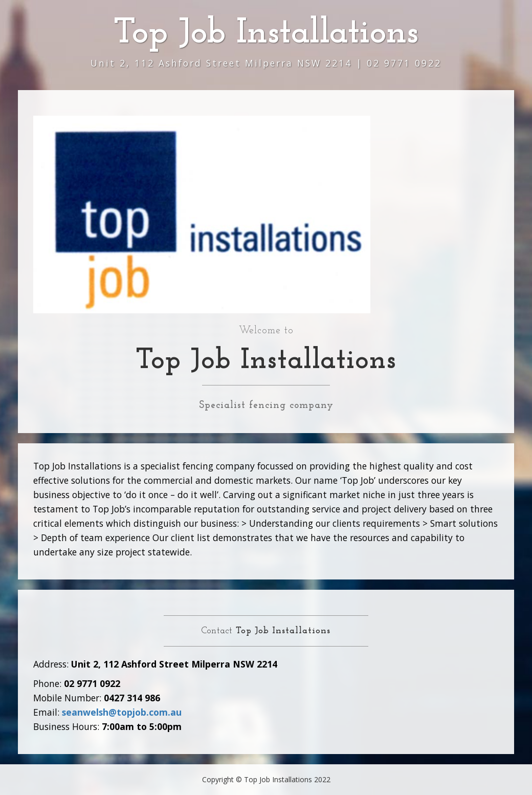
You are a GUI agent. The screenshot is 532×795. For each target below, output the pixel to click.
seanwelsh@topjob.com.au (122, 712)
